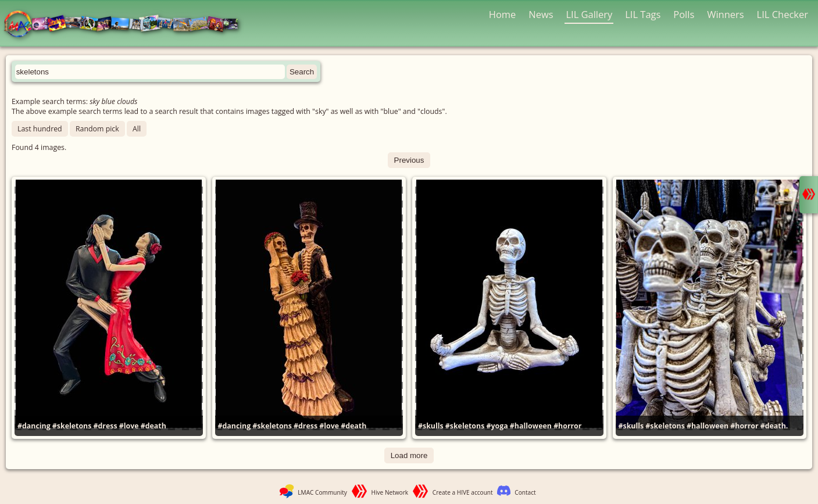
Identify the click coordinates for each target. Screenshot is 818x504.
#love (129, 426)
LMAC (126, 25)
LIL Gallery (589, 14)
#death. (774, 426)
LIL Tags (643, 14)
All (137, 129)
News (541, 14)
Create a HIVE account (463, 492)
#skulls (431, 426)
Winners (726, 14)
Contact (525, 492)
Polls (684, 14)
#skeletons (72, 426)
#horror (567, 426)
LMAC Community (322, 492)
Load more (409, 455)
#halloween (531, 426)
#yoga (497, 426)
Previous (409, 160)
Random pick (97, 129)
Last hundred (40, 129)
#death (153, 426)
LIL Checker (783, 14)
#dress (106, 426)
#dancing (34, 426)
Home (503, 14)
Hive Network (390, 492)
